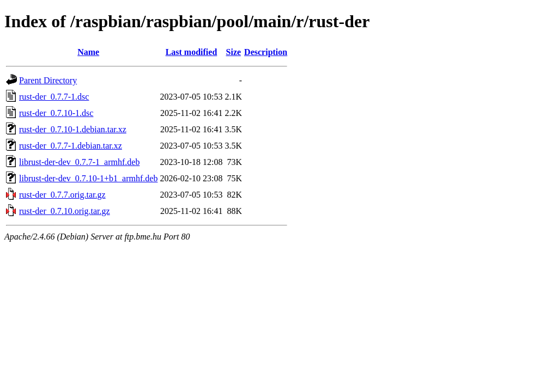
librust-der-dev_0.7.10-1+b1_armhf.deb (88, 178)
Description (266, 52)
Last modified (192, 52)
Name (88, 52)
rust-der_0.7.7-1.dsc (54, 97)
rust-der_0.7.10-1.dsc (56, 113)
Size (234, 52)
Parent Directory (48, 80)
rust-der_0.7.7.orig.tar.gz (62, 195)
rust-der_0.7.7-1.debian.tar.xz (71, 146)
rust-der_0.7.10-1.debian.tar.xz (73, 129)
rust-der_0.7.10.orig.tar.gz (65, 211)
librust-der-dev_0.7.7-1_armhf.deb (79, 162)
